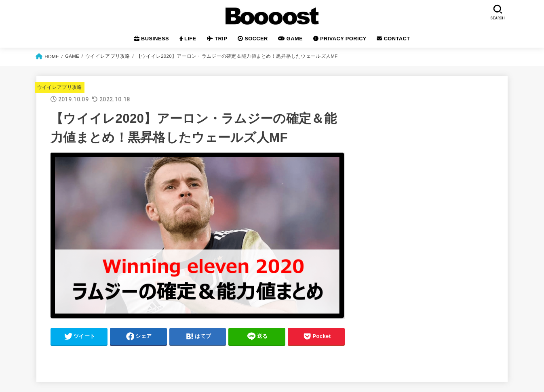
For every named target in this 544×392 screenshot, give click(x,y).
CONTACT (393, 39)
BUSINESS (152, 39)
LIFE (188, 39)
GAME (290, 39)
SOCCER (253, 39)
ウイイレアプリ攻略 (60, 87)
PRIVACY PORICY (340, 39)
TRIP (217, 39)
